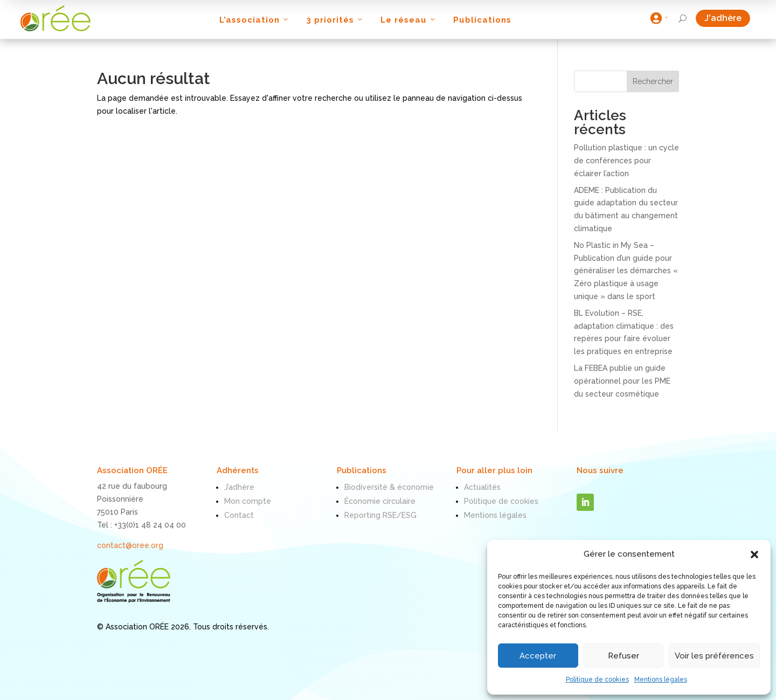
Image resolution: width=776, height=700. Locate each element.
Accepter (538, 656)
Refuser (623, 656)
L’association (255, 20)
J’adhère (239, 487)
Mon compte (248, 501)
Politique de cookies (597, 680)
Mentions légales (661, 680)
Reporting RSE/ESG (380, 515)
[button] (754, 555)
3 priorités (335, 20)
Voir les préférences (714, 656)
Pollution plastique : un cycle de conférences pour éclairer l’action (626, 161)
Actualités (482, 487)
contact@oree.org (130, 545)
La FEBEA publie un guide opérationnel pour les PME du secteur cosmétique (622, 381)
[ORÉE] (56, 18)
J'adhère (727, 18)
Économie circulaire (380, 501)
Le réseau (409, 20)
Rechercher (653, 81)
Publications (482, 20)
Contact (239, 515)
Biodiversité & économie (389, 487)
